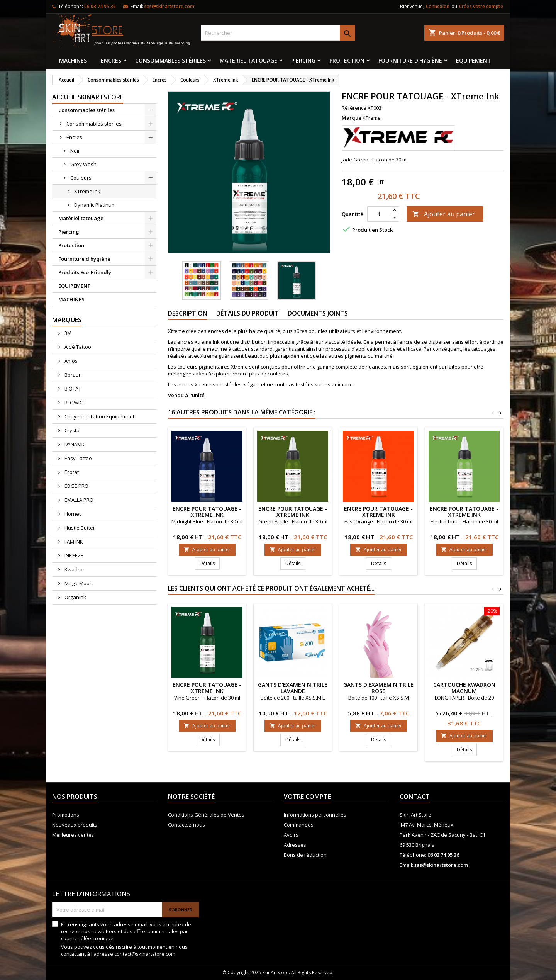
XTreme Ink (87, 191)
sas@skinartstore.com (169, 6)
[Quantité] (379, 214)
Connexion (438, 6)
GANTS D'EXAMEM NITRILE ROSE (378, 688)
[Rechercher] (278, 33)
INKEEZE (73, 555)
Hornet (72, 514)
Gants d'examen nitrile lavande (293, 688)
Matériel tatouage (248, 60)
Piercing (303, 60)
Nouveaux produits (75, 825)
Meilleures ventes (73, 835)
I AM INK (73, 542)
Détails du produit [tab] (247, 313)
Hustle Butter (79, 528)
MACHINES (73, 60)
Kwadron (75, 569)
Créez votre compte (481, 6)
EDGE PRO (76, 486)
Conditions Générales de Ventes (206, 815)
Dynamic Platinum (95, 205)
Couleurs (81, 178)
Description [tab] (188, 313)
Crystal (72, 430)
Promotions (66, 815)
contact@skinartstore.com (145, 954)
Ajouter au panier (444, 214)
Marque (352, 118)
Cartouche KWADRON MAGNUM (464, 688)
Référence (354, 108)
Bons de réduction (305, 855)
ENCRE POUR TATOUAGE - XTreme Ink (207, 512)
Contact (415, 797)
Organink (75, 597)
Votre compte (307, 797)
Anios (70, 361)
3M (67, 333)
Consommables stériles (170, 60)
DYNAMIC (75, 444)
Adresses (295, 845)
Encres (111, 60)
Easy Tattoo (78, 458)
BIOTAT (72, 389)
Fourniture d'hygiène (410, 60)
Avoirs (291, 835)
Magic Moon (78, 583)
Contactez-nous (186, 825)
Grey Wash (83, 164)
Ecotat (71, 472)
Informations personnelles (315, 815)
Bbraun (73, 375)
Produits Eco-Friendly (85, 272)
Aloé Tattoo (77, 347)
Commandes (299, 825)
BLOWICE (74, 403)
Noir (75, 151)
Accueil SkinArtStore (88, 97)
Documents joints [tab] (318, 313)
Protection (347, 60)
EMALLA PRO (78, 500)
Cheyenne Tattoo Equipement (99, 416)
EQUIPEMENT (474, 60)
